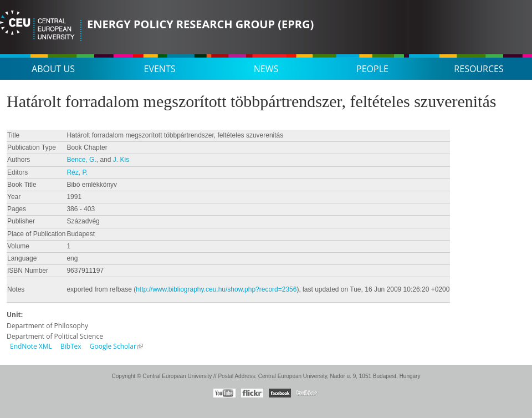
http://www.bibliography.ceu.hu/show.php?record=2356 (216, 289)
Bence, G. (81, 160)
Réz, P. (77, 172)
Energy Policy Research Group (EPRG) (200, 24)
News (266, 69)
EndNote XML (31, 346)
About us (53, 69)
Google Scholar (113, 346)
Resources (479, 69)
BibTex (71, 346)
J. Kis (121, 160)
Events (160, 69)
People (372, 69)
